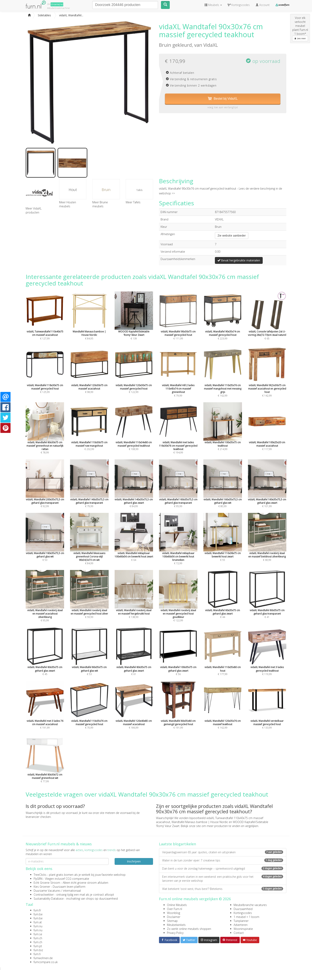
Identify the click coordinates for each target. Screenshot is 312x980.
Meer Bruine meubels (100, 204)
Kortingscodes (243, 913)
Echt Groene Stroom (47, 883)
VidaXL (211, 45)
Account (263, 5)
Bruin (106, 190)
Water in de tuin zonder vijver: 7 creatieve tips (223, 860)
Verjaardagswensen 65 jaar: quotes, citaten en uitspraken (223, 852)
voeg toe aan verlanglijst (223, 107)
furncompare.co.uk (46, 962)
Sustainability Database (49, 899)
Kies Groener (42, 887)
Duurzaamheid (243, 909)
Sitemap (172, 921)
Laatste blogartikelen (177, 844)
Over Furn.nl (175, 909)
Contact (239, 933)
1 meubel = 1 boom (246, 917)
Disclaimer (174, 917)
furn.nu (38, 926)
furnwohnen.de (43, 958)
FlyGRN (38, 879)
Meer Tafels (133, 202)
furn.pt (38, 946)
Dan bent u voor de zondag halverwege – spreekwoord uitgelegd (223, 868)
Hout (73, 190)
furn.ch (38, 938)
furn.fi (37, 954)
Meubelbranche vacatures (250, 905)
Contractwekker (44, 895)
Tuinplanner (241, 921)
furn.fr (37, 910)
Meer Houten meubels (68, 204)
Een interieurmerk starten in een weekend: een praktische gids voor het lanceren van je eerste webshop (223, 879)
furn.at (38, 922)
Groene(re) (57, 4)
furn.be (38, 914)
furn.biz (38, 950)
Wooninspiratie (243, 929)
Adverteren (241, 925)
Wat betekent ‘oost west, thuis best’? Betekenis (223, 889)
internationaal (72, 891)
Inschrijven (134, 861)
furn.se (38, 934)
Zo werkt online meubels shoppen (189, 929)
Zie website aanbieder (232, 235)
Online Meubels (177, 905)
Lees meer (300, 38)
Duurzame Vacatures (47, 891)
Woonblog (174, 913)
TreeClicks (40, 875)
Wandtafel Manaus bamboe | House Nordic (200, 822)
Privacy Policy (175, 933)
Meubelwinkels (176, 925)
